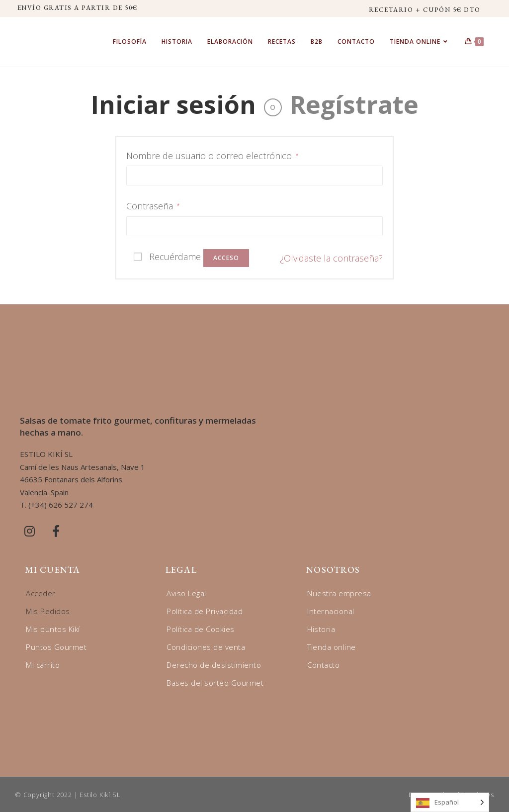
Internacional (331, 611)
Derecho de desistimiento (214, 665)
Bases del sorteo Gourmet (215, 683)
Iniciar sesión (173, 104)
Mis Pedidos (48, 611)
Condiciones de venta (206, 647)
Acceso (226, 258)
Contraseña (153, 206)
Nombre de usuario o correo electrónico (212, 156)
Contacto (323, 665)
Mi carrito (43, 665)
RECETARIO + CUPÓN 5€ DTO (425, 10)
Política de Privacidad (205, 611)
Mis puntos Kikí (53, 629)
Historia (321, 629)
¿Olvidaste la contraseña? (331, 258)
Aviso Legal (186, 593)
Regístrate (354, 104)
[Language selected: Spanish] (450, 802)
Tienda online (332, 647)
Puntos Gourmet (56, 647)
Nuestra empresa (339, 593)
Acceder (41, 593)
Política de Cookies (201, 629)
